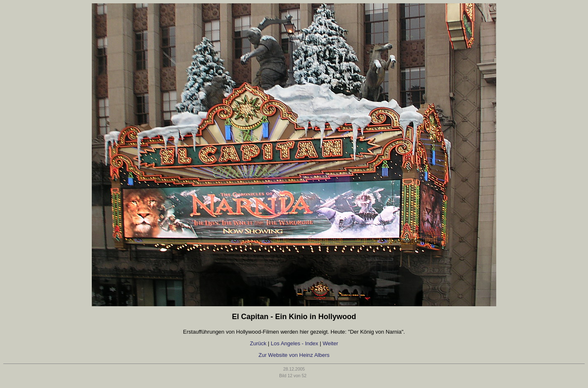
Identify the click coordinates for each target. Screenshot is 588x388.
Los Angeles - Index (294, 343)
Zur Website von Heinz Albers (294, 355)
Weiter (330, 343)
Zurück (258, 343)
